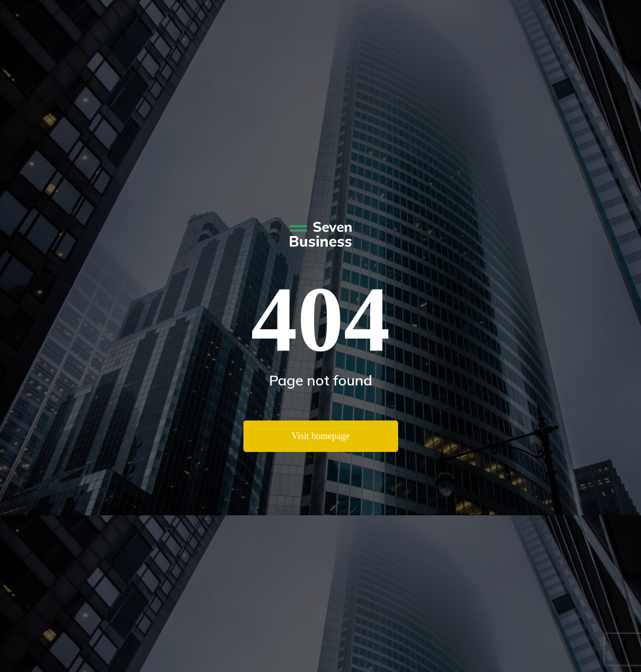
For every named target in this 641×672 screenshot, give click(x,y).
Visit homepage (320, 436)
